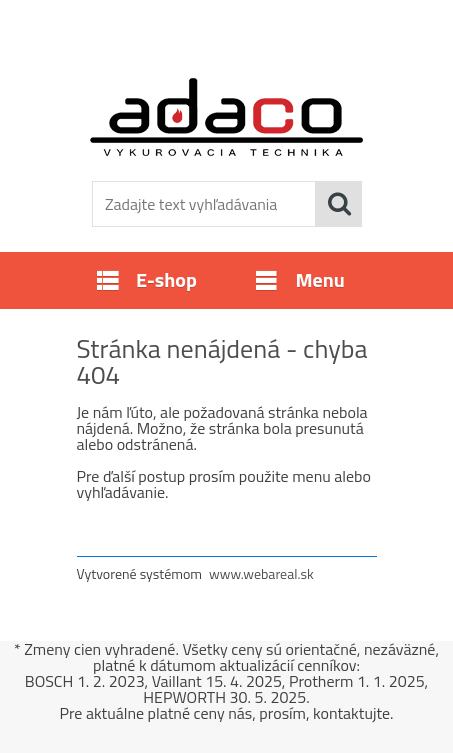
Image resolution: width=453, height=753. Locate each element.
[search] (339, 204)
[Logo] (226, 117)
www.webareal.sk (261, 573)
